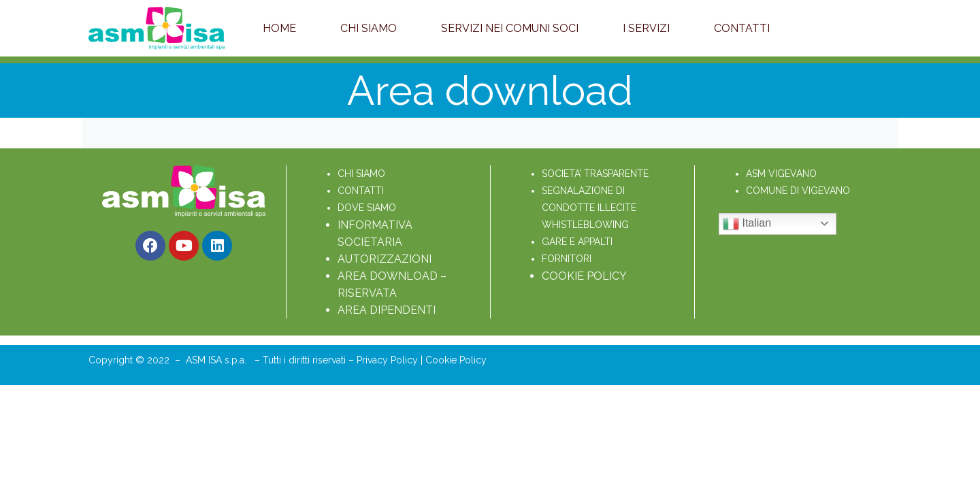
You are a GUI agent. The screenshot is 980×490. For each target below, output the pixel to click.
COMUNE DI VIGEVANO (798, 191)
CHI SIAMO (361, 174)
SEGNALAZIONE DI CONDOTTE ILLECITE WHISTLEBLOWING (590, 208)
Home (279, 28)
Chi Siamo (369, 28)
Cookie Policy (456, 360)
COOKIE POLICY (584, 276)
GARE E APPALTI (577, 242)
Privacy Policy (389, 360)
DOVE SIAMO (367, 208)
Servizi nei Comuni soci (510, 28)
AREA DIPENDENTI (387, 310)
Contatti (742, 28)
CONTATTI (361, 191)
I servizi (646, 28)
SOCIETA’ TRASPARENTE (595, 174)
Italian (747, 224)
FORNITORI (567, 259)
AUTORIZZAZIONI (385, 259)
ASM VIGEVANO (781, 174)
